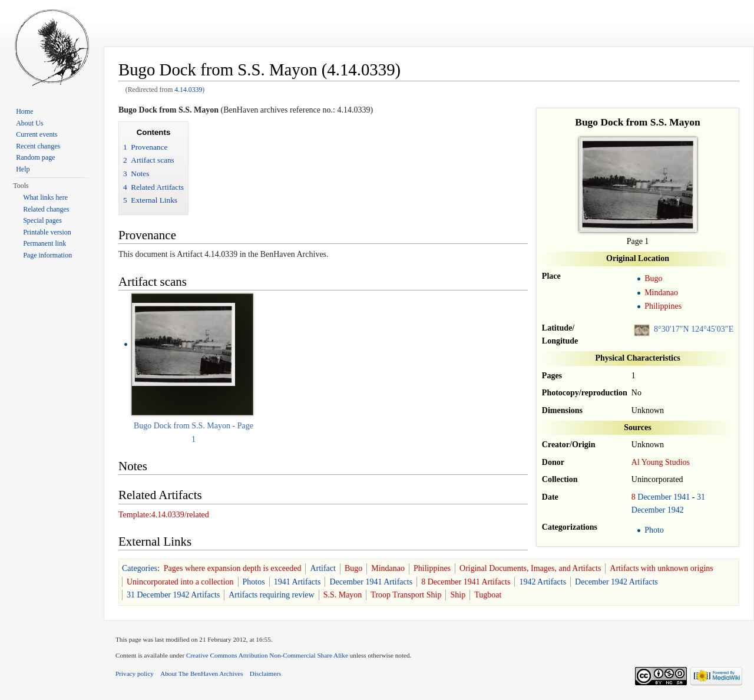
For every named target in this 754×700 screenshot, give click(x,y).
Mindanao (661, 293)
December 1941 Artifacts (371, 582)
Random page (35, 157)
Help (23, 169)
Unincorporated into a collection (180, 582)
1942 (676, 510)
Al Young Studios (661, 462)
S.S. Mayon (343, 595)
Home (24, 111)
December (654, 497)
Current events (37, 134)
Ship (458, 595)
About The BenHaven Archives (202, 673)
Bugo (653, 278)
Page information (47, 255)
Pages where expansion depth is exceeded (233, 568)
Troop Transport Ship (406, 595)
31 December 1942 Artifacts (173, 595)
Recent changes (38, 146)
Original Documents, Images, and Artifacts (530, 568)
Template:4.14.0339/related (164, 515)
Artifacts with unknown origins (661, 568)
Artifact (323, 568)
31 (701, 497)
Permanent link (44, 243)
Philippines (663, 306)
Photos (254, 582)
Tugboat (488, 595)
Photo (654, 530)
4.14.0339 (188, 90)
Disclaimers (265, 673)
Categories (140, 568)
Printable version (47, 232)
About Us (29, 123)
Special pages (42, 220)
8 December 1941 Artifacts (466, 582)
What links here (45, 197)
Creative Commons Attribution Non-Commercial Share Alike (267, 655)
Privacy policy (135, 673)
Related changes (46, 209)
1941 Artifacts (297, 582)
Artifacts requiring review (271, 595)
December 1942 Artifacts (616, 582)
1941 (682, 497)
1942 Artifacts (543, 582)
